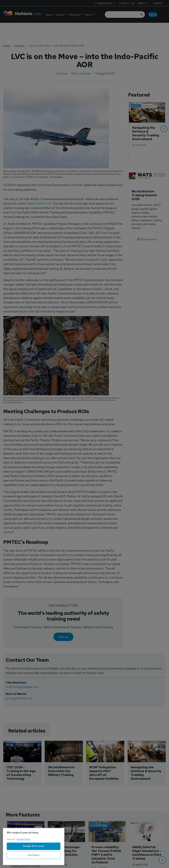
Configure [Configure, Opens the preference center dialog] (34, 862)
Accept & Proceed (34, 853)
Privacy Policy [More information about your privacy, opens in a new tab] (24, 846)
